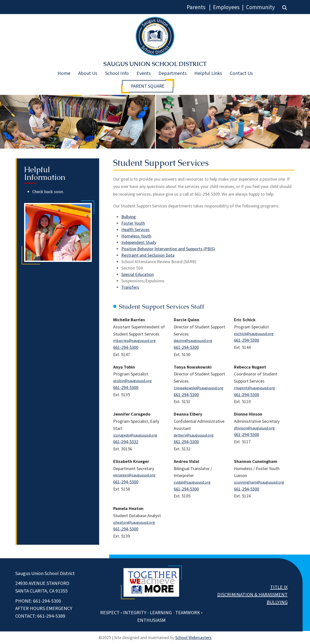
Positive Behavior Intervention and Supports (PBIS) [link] (168, 249)
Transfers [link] (130, 287)
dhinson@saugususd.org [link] (254, 428)
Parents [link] (196, 7)
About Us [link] (88, 73)
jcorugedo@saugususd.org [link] (135, 435)
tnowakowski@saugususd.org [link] (199, 388)
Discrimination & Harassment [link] (252, 595)
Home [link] (64, 73)
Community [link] (260, 7)
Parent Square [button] (148, 86)
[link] (285, 8)
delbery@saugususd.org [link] (194, 435)
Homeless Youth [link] (136, 236)
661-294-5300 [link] (126, 347)
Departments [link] (172, 73)
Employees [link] (226, 7)
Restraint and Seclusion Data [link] (148, 255)
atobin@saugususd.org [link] (132, 381)
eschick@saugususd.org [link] (254, 334)
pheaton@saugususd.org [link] (134, 522)
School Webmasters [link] (193, 637)
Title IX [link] (279, 587)
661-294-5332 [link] (126, 442)
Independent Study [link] (139, 242)
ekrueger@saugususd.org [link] (134, 475)
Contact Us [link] (241, 73)
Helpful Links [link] (208, 73)
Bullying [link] (129, 217)
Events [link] (144, 73)
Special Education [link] (138, 274)
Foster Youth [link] (133, 223)
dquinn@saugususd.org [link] (193, 340)
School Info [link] (117, 73)
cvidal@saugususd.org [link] (192, 482)
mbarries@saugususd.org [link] (134, 340)
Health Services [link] (135, 229)
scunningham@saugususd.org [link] (259, 482)
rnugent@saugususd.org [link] (255, 388)
